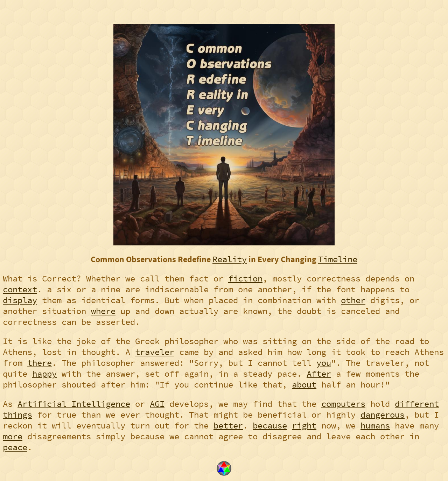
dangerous (383, 415)
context (20, 289)
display (20, 300)
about (304, 385)
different (417, 404)
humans (375, 426)
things (17, 415)
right (304, 426)
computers (343, 404)
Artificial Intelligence (74, 404)
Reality (230, 259)
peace (15, 447)
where (103, 311)
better (228, 426)
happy (44, 374)
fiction (245, 278)
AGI (157, 404)
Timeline (338, 259)
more (13, 436)
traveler (155, 352)
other (353, 300)
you (324, 363)
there (40, 363)
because (270, 426)
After (319, 374)
